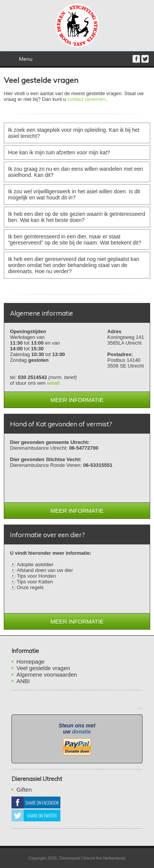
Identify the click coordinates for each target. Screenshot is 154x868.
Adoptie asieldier (35, 564)
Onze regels (30, 587)
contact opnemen (86, 99)
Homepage (30, 662)
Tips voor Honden (36, 576)
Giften (24, 789)
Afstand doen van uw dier (45, 570)
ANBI (23, 681)
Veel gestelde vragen (43, 668)
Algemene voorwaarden (47, 674)
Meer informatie (77, 400)
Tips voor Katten (35, 582)
